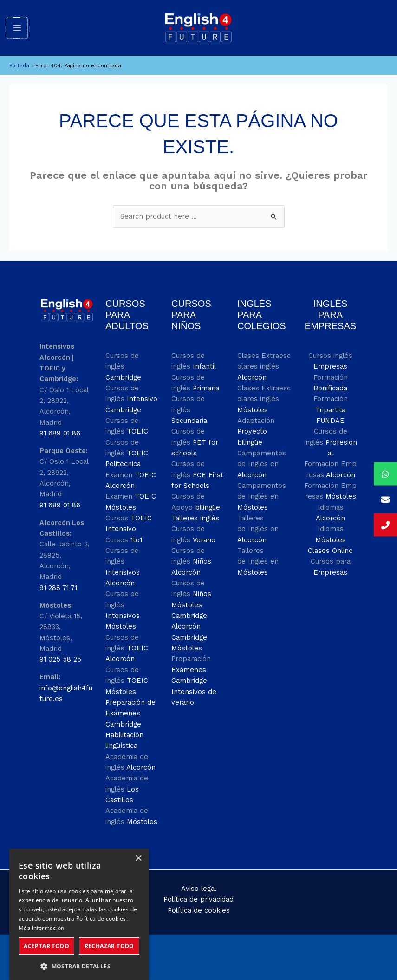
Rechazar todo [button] (109, 936)
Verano (204, 529)
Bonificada (330, 377)
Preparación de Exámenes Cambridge (130, 703)
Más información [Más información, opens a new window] (42, 918)
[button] (79, 956)
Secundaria (189, 410)
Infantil (204, 356)
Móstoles (142, 811)
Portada (19, 55)
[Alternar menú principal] (17, 22)
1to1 (136, 529)
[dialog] (79, 905)
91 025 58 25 (60, 649)
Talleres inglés (195, 508)
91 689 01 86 (60, 423)
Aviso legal (199, 878)
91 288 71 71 (58, 577)
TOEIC (137, 421)
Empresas (330, 356)
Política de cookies (199, 900)
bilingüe (208, 497)
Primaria (206, 377)
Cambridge (123, 367)
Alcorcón (141, 757)
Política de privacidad (198, 889)
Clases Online (330, 540)
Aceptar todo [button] (46, 936)
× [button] (138, 848)
